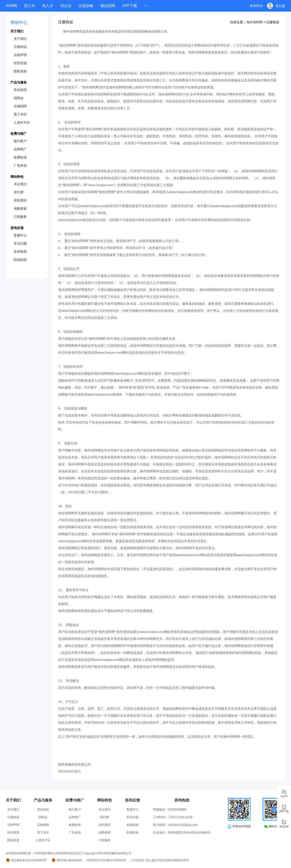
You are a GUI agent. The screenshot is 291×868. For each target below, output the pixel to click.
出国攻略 (86, 6)
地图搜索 (20, 209)
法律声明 (20, 55)
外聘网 (11, 6)
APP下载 (130, 6)
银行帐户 (20, 141)
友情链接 (20, 252)
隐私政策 (20, 71)
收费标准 (20, 157)
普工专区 (20, 114)
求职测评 (20, 200)
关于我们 (20, 39)
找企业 (66, 6)
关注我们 (20, 184)
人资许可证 (22, 122)
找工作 (30, 6)
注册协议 (20, 47)
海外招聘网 (254, 22)
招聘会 (19, 98)
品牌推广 (20, 149)
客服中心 (20, 235)
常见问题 (20, 243)
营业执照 (20, 90)
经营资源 (20, 63)
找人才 (48, 6)
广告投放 (20, 165)
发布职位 (256, 6)
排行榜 (19, 192)
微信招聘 (108, 6)
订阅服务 (20, 217)
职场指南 (20, 260)
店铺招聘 (20, 106)
